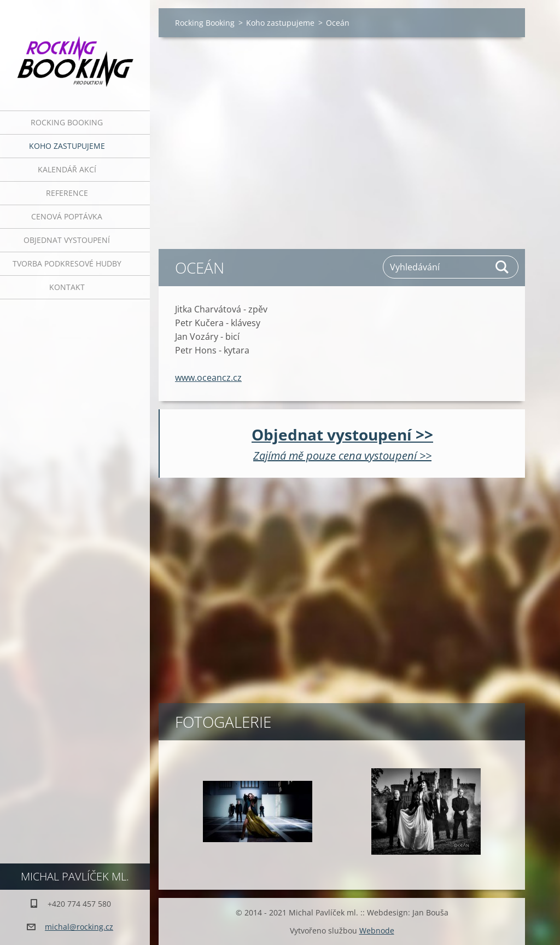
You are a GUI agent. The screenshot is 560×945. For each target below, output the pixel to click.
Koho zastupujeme (67, 146)
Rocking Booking (67, 122)
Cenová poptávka (67, 216)
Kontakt (67, 287)
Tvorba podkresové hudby (67, 263)
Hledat (503, 267)
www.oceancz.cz (208, 378)
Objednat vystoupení (67, 240)
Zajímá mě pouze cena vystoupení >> (342, 456)
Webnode (377, 930)
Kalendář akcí (67, 169)
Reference (67, 193)
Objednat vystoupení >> (342, 434)
